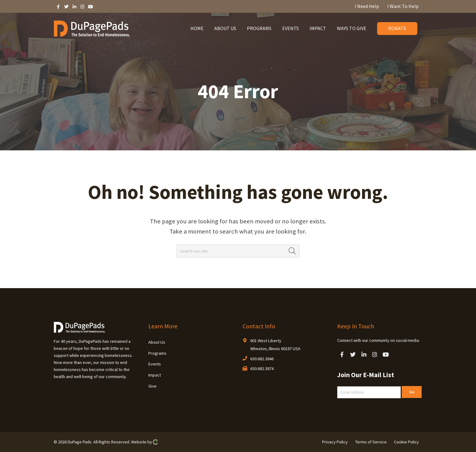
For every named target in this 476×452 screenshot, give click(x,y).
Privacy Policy (335, 442)
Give (152, 386)
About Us (157, 342)
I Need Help (367, 6)
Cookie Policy (406, 442)
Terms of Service (371, 442)
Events (155, 364)
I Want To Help (403, 6)
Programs (157, 353)
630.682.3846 (262, 359)
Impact (155, 375)
